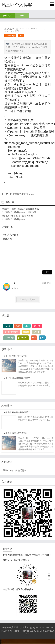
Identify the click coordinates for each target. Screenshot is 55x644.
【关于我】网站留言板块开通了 (16, 383)
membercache (12, 337)
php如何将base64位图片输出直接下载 (20, 209)
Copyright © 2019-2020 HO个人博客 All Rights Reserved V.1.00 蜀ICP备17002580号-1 (28, 636)
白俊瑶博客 (21, 476)
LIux (27, 331)
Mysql (36, 337)
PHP (22, 16)
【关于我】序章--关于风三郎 (14, 361)
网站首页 (7, 16)
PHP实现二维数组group (22, 194)
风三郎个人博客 (19, 633)
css (34, 343)
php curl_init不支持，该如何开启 (17, 216)
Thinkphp (10, 36)
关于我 (37, 331)
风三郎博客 (8, 476)
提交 (47, 277)
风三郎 (11, 29)
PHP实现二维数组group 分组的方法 (19, 212)
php (21, 36)
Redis (26, 337)
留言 (18, 331)
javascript (23, 343)
